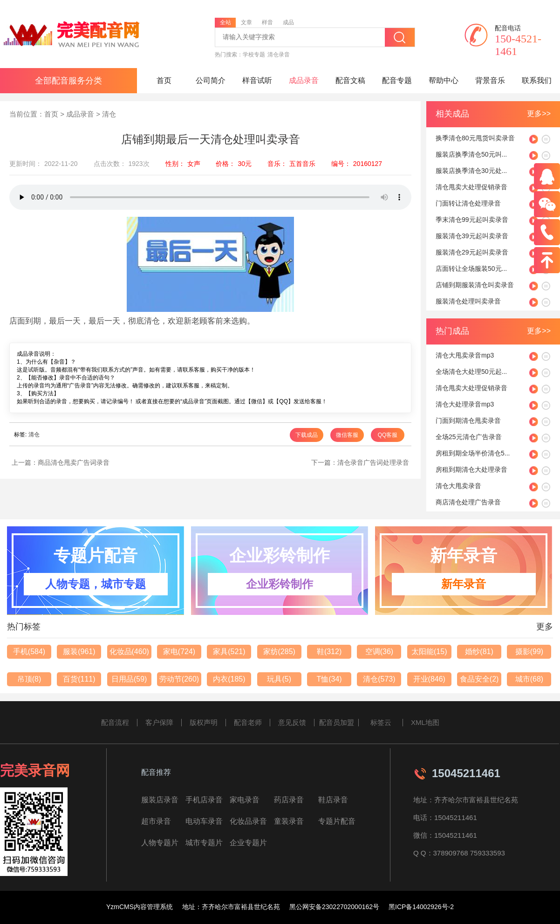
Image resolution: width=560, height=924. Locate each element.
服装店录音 (160, 800)
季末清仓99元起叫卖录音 (472, 220)
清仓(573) (379, 679)
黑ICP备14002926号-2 (421, 907)
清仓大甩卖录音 (458, 486)
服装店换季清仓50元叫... (471, 154)
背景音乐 (490, 80)
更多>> (539, 114)
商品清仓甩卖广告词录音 (74, 462)
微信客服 (347, 435)
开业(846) (429, 679)
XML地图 (425, 722)
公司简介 (211, 80)
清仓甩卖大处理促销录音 (471, 187)
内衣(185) (229, 679)
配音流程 (115, 722)
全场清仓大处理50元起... (471, 372)
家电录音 (245, 800)
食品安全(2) (479, 679)
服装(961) (79, 652)
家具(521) (229, 652)
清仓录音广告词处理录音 (373, 462)
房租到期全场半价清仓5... (473, 453)
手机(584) (29, 652)
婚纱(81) (479, 652)
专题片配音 (337, 821)
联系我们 (537, 80)
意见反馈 (292, 722)
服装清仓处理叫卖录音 (468, 301)
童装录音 (289, 821)
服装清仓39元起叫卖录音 (472, 236)
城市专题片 (204, 843)
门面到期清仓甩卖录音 (468, 421)
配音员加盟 (337, 722)
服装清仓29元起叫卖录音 (472, 252)
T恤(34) (329, 679)
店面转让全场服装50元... (471, 269)
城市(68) (529, 679)
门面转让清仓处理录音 (468, 203)
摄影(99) (529, 652)
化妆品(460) (129, 652)
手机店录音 (204, 800)
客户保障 (159, 722)
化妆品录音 (248, 821)
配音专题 (397, 80)
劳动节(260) (179, 679)
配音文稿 (350, 80)
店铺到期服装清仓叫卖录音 (475, 285)
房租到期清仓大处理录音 (471, 469)
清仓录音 (279, 55)
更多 (545, 627)
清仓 (109, 114)
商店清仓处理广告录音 (468, 502)
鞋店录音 (333, 800)
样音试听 (257, 80)
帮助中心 (444, 80)
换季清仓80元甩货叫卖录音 (475, 138)
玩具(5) (279, 679)
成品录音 (304, 80)
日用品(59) (129, 679)
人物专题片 (160, 843)
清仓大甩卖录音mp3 (465, 355)
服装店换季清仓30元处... (471, 171)
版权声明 (204, 722)
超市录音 (156, 821)
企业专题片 (248, 843)
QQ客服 (388, 435)
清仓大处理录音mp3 (465, 404)
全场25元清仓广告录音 (469, 437)
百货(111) (79, 679)
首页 (164, 80)
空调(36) (379, 652)
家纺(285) (279, 652)
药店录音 (289, 800)
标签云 (381, 722)
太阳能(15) (429, 652)
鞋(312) (329, 652)
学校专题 (254, 55)
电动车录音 (204, 821)
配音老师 (248, 722)
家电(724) (179, 652)
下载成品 (307, 435)
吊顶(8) (29, 679)
